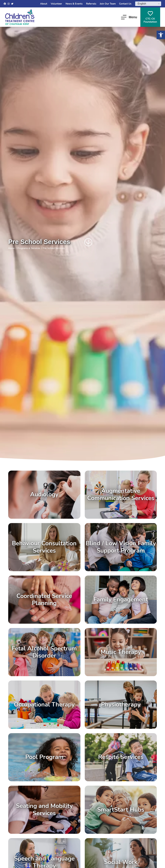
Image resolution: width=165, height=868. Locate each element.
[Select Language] (148, 4)
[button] (161, 35)
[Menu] (129, 17)
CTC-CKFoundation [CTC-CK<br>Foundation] (150, 17)
